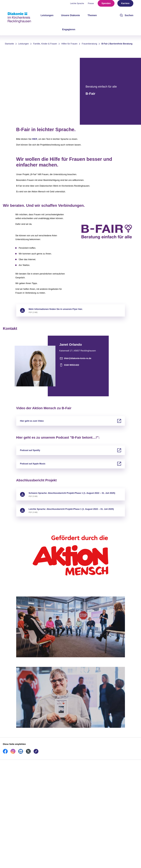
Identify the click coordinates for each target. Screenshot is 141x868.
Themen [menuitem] (92, 17)
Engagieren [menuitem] (69, 31)
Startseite (9, 44)
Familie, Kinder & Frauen (45, 44)
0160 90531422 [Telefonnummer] (69, 365)
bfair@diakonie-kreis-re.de (75, 358)
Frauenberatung (89, 44)
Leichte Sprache (77, 5)
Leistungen (24, 44)
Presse (91, 5)
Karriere (125, 5)
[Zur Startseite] (19, 18)
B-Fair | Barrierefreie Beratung (117, 44)
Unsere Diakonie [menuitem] (70, 17)
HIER (35, 139)
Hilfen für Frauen (69, 44)
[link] (5, 753)
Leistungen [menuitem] (47, 17)
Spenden (106, 5)
